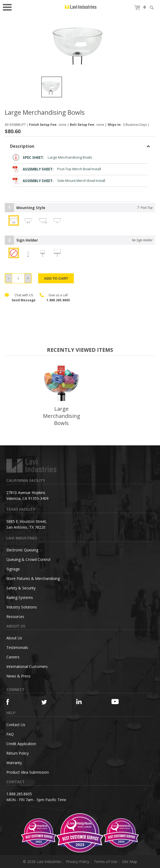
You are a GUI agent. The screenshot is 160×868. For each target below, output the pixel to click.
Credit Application (21, 744)
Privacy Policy (77, 862)
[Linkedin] (85, 702)
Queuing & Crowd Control (28, 559)
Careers (13, 657)
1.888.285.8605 (58, 300)
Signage (13, 569)
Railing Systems (20, 597)
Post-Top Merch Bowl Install (57, 169)
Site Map (130, 862)
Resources (15, 617)
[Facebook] (15, 702)
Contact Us (16, 725)
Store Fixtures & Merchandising (33, 578)
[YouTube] (120, 701)
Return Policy (18, 753)
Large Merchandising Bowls (52, 157)
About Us (14, 638)
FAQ (10, 734)
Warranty (14, 763)
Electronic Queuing (22, 550)
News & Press (18, 676)
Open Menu (9, 7)
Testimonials (17, 647)
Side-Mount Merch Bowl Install (59, 181)
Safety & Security (21, 588)
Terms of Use (106, 862)
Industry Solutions (22, 607)
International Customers (27, 666)
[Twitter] (50, 702)
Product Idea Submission (28, 772)
